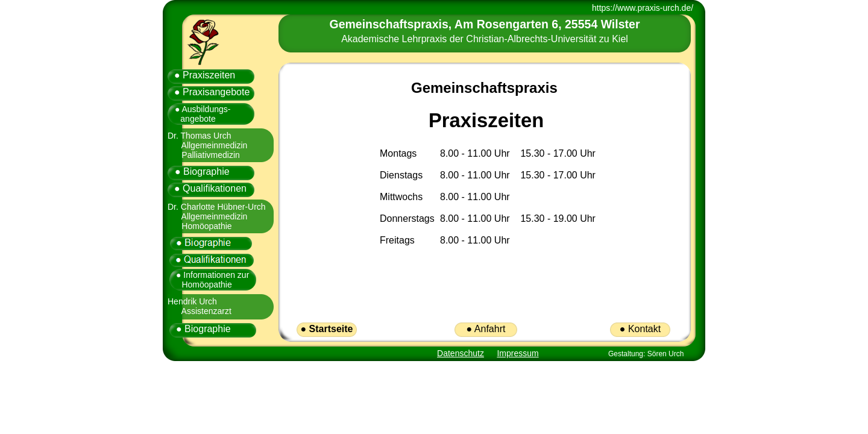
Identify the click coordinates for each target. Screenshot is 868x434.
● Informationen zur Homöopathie (209, 280)
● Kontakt (640, 329)
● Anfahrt (486, 329)
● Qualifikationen (210, 188)
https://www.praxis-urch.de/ (643, 8)
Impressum (517, 353)
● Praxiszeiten (205, 75)
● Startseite (326, 329)
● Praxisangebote (212, 92)
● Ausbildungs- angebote (198, 114)
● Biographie (202, 171)
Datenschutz (461, 353)
